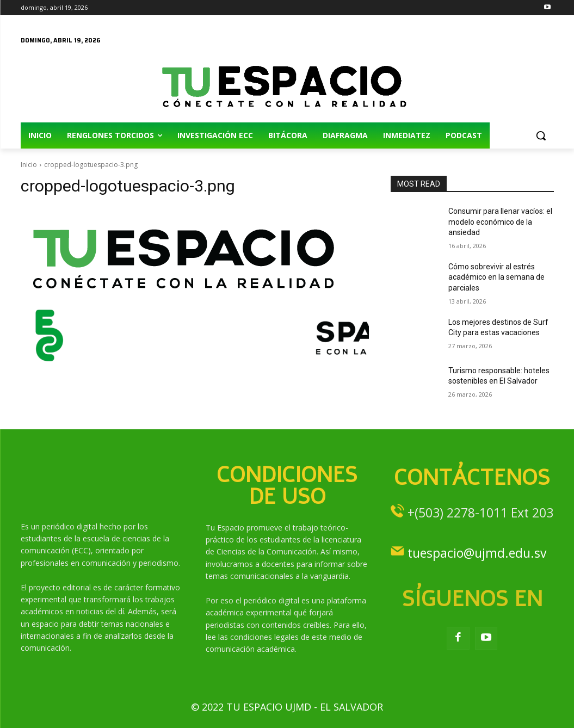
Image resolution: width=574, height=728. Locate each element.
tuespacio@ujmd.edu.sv (477, 553)
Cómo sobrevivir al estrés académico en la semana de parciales (496, 277)
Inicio (29, 165)
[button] (541, 135)
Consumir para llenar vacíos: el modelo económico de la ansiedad (500, 222)
